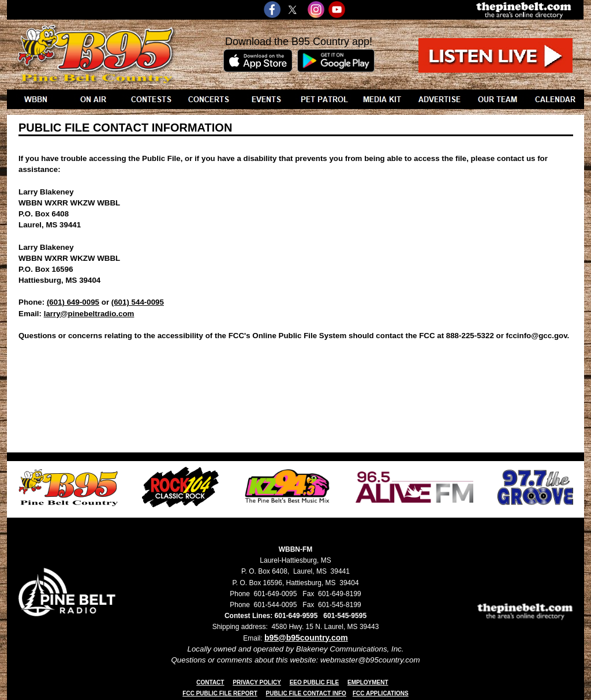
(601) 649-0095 (73, 302)
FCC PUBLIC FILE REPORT (220, 693)
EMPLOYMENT (368, 682)
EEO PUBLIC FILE (315, 682)
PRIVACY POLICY (257, 682)
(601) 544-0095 (138, 302)
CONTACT (210, 682)
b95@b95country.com (306, 638)
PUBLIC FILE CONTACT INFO (306, 693)
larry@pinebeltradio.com (89, 314)
